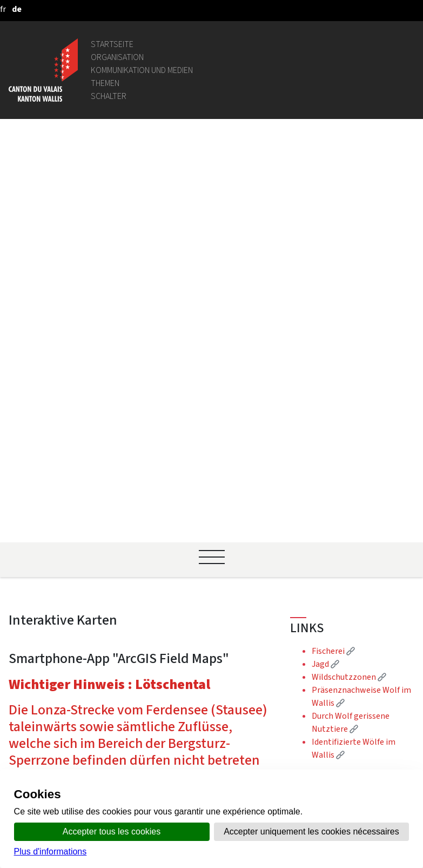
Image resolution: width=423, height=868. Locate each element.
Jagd (325, 253)
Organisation (117, 57)
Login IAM (122, 663)
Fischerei (333, 240)
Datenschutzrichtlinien (147, 760)
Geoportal (123, 566)
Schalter (109, 96)
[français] (3, 9)
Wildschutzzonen (349, 266)
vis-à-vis (119, 721)
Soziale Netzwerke (139, 747)
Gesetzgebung (131, 579)
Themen (105, 83)
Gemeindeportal (134, 605)
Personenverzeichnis (142, 553)
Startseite (112, 44)
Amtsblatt (123, 708)
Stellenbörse (128, 650)
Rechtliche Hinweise (142, 734)
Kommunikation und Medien (142, 70)
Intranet (120, 592)
